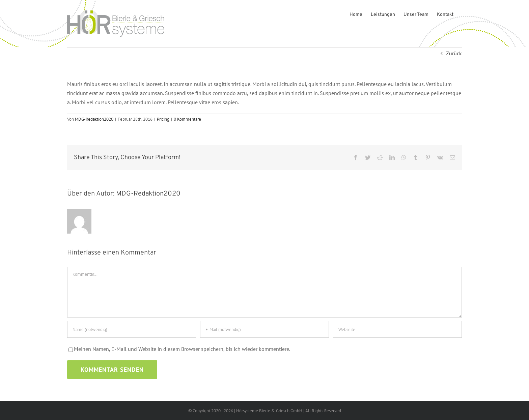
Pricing (163, 119)
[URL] (397, 329)
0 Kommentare (187, 119)
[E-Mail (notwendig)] (264, 329)
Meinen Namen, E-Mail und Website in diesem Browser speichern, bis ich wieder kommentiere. (182, 349)
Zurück (454, 53)
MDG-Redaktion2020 (94, 119)
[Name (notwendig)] (132, 329)
